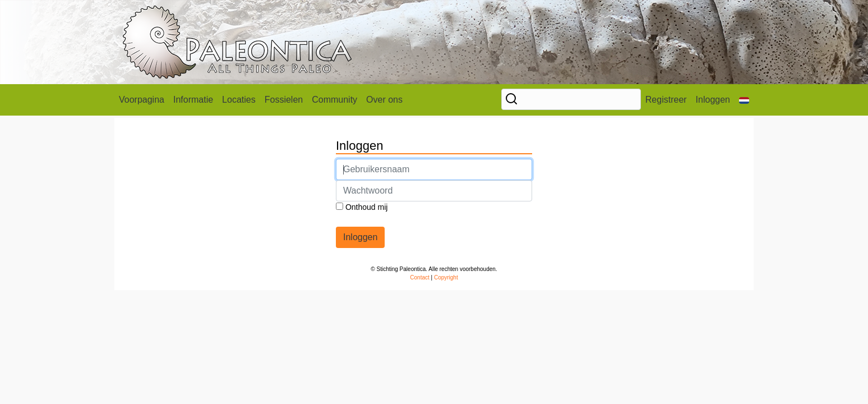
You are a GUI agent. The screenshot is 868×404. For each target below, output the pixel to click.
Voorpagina (142, 100)
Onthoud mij (362, 207)
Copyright (446, 277)
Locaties (239, 100)
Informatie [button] (193, 100)
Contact (419, 277)
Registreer (666, 100)
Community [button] (334, 100)
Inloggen (713, 100)
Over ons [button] (384, 100)
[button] (744, 100)
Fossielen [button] (284, 100)
